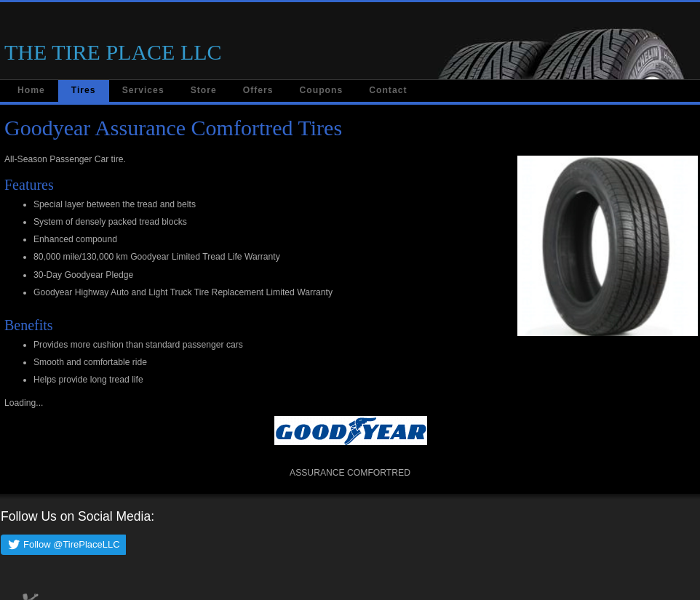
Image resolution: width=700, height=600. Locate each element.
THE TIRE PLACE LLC (113, 52)
